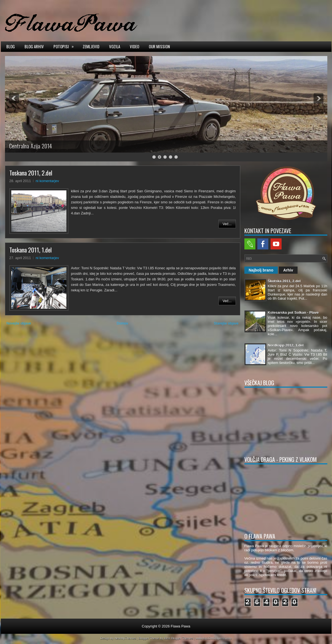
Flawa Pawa (181, 626)
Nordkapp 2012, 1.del (286, 345)
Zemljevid (91, 46)
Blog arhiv (34, 46)
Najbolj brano (261, 270)
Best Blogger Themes (179, 638)
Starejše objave (226, 323)
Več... (227, 224)
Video (134, 46)
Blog (11, 46)
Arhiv (288, 270)
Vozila (115, 46)
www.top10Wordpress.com (214, 638)
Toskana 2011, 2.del (31, 173)
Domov (122, 323)
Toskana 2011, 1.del (31, 250)
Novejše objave (19, 323)
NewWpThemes (125, 638)
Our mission (159, 46)
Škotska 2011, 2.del (284, 281)
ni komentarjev (48, 181)
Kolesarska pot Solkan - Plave (293, 312)
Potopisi (65, 46)
